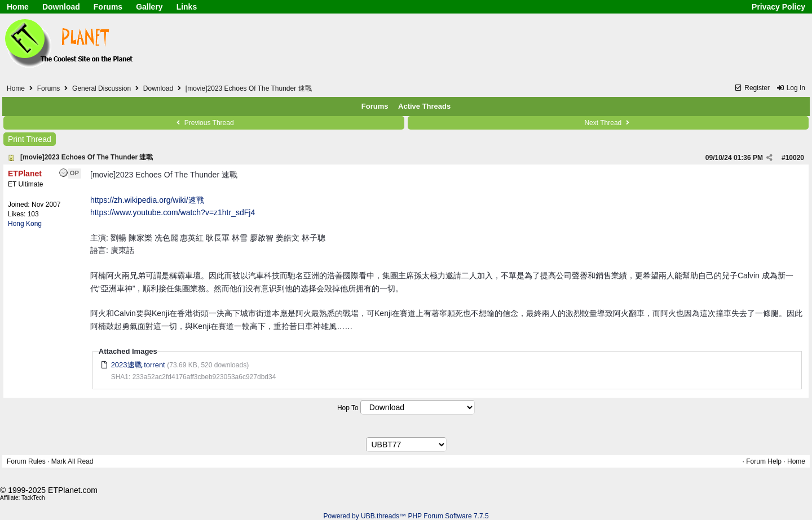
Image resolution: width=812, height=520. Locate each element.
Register (752, 88)
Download (61, 7)
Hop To (348, 408)
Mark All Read (72, 461)
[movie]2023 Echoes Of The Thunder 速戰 (87, 157)
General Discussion (101, 88)
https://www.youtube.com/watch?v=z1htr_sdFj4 (173, 212)
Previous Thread (204, 123)
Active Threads (424, 106)
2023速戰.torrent (138, 365)
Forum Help (764, 461)
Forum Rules (26, 461)
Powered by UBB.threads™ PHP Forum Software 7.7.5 (406, 516)
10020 (795, 158)
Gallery (149, 7)
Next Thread (608, 123)
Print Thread (30, 139)
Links (187, 7)
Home (18, 7)
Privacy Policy (778, 7)
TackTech (33, 498)
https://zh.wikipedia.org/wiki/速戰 (147, 200)
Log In (791, 88)
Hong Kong (25, 224)
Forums (108, 7)
